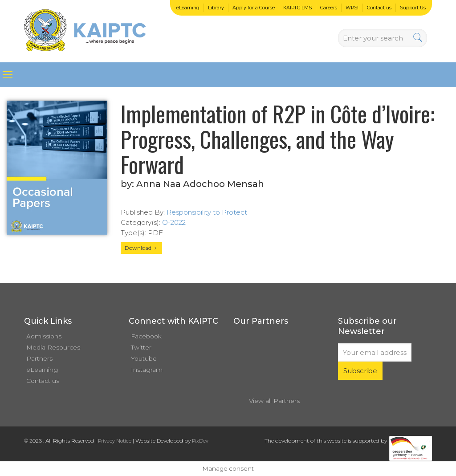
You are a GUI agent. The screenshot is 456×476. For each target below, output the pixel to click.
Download (141, 248)
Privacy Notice (115, 441)
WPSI (352, 8)
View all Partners (274, 401)
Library (216, 8)
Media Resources (53, 347)
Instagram (147, 370)
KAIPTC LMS (297, 8)
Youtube (144, 358)
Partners (39, 358)
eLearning (188, 8)
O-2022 (174, 222)
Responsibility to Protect (207, 212)
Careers (329, 8)
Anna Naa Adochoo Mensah (200, 184)
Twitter (141, 347)
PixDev (200, 441)
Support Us (413, 8)
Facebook (146, 336)
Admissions (44, 336)
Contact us (379, 8)
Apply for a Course (254, 8)
